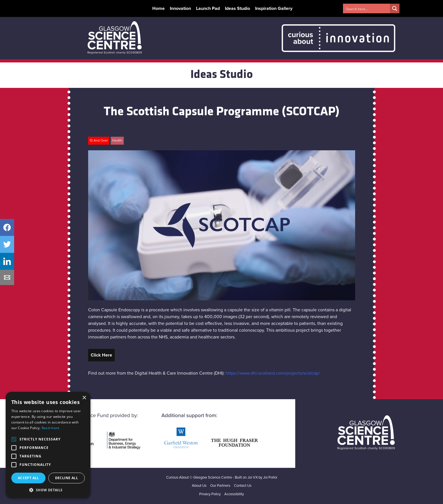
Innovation (180, 8)
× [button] (84, 398)
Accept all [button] (28, 478)
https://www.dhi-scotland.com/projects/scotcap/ (273, 373)
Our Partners (220, 486)
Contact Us (243, 486)
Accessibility (234, 494)
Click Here (101, 355)
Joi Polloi (270, 478)
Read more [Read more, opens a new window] (51, 428)
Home (158, 8)
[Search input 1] (367, 8)
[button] (48, 490)
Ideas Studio (237, 8)
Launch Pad (208, 8)
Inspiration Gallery (274, 8)
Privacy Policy (210, 494)
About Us (199, 486)
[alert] (48, 445)
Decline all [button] (67, 478)
